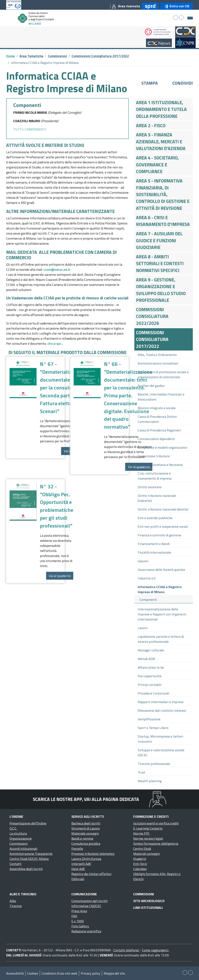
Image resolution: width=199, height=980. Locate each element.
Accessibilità (15, 973)
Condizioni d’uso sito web (59, 973)
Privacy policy (91, 973)
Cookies (33, 973)
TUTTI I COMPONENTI (30, 129)
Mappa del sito (114, 973)
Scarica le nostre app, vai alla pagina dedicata (86, 799)
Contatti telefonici (126, 950)
